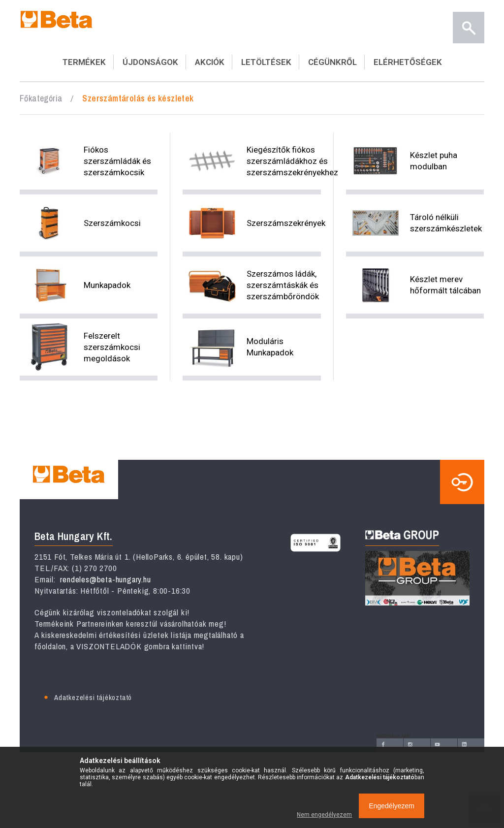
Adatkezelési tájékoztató (93, 697)
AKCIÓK (210, 62)
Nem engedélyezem (324, 815)
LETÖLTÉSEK (266, 62)
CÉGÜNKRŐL (332, 62)
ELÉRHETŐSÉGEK (408, 62)
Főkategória (41, 98)
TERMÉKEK (84, 62)
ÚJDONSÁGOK (150, 62)
